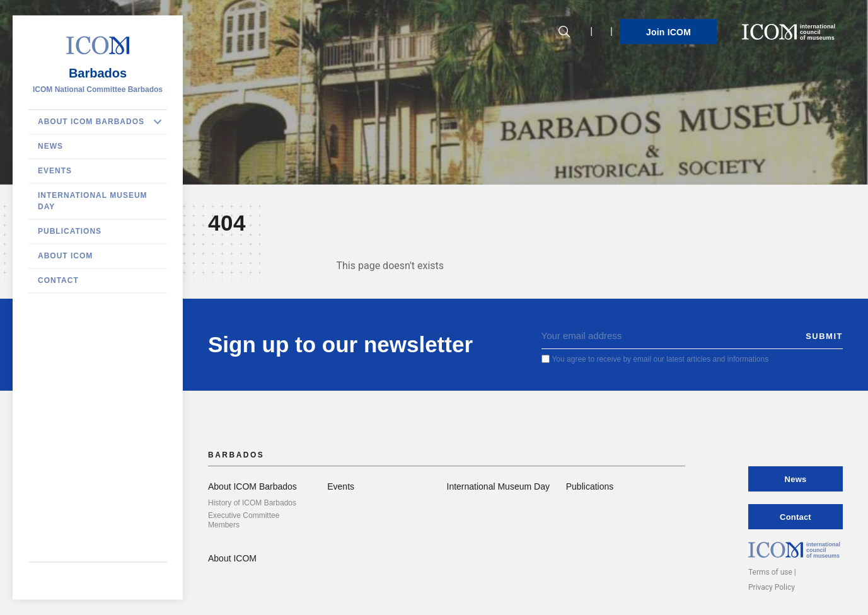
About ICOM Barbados (91, 122)
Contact (58, 280)
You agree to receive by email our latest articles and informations (660, 359)
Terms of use (770, 572)
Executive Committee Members (244, 520)
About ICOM (65, 256)
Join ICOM (668, 32)
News (50, 146)
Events (55, 171)
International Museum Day (93, 201)
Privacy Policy (772, 587)
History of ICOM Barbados (252, 503)
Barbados (98, 73)
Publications (70, 231)
